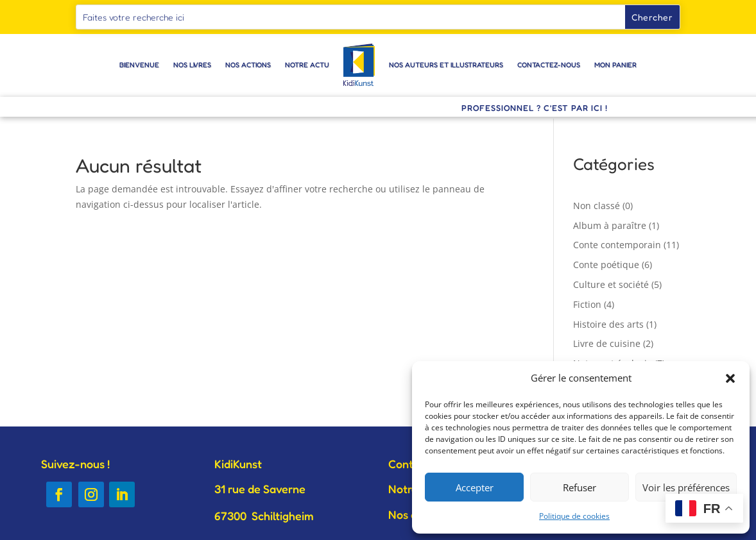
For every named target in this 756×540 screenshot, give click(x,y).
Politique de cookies (574, 516)
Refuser (580, 487)
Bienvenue (139, 65)
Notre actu (307, 65)
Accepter (475, 487)
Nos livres (192, 65)
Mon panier (615, 65)
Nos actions (248, 65)
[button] (730, 378)
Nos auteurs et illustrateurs (446, 65)
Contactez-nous (549, 65)
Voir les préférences (686, 487)
